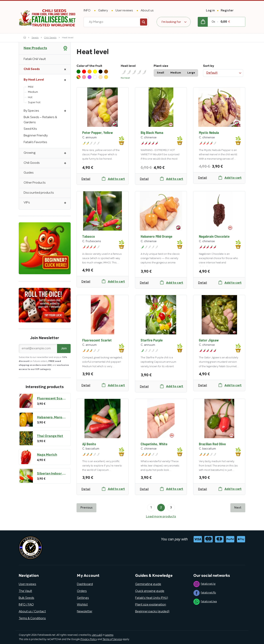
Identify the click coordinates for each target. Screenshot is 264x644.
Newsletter (85, 612)
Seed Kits (30, 129)
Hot (30, 97)
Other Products (35, 183)
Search (144, 22)
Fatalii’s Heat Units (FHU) (152, 598)
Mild (31, 87)
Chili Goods (47, 163)
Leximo (109, 635)
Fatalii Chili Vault (35, 59)
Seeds (35, 38)
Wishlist (82, 605)
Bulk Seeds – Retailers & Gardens (40, 120)
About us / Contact (32, 612)
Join (64, 349)
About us (147, 11)
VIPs (47, 203)
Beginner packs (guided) (152, 612)
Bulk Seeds (26, 598)
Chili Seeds (50, 38)
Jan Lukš (97, 635)
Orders (82, 591)
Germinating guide (148, 584)
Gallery (103, 11)
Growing (47, 153)
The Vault (25, 591)
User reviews (124, 11)
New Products (35, 48)
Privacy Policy (89, 639)
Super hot (34, 103)
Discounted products (39, 193)
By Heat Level (47, 80)
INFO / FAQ (26, 605)
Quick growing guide (150, 591)
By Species (47, 111)
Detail (86, 179)
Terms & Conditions (32, 618)
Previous (86, 508)
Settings (83, 598)
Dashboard (85, 584)
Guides (29, 173)
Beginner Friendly (36, 136)
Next (238, 508)
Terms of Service (112, 639)
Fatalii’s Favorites (35, 142)
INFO (87, 11)
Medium (33, 92)
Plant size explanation (151, 605)
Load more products (161, 517)
